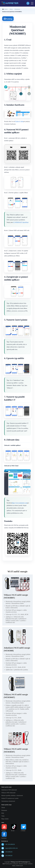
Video (3, 816)
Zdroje (3, 808)
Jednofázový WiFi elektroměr (9, 790)
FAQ (3, 813)
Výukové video (19, 121)
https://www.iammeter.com (20, 503)
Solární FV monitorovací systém (10, 798)
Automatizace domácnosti (8, 801)
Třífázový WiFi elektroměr (8, 793)
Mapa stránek (5, 819)
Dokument (4, 810)
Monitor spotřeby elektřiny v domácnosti (12, 796)
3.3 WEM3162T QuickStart (21, 222)
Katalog (8, 19)
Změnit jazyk (19, 866)
